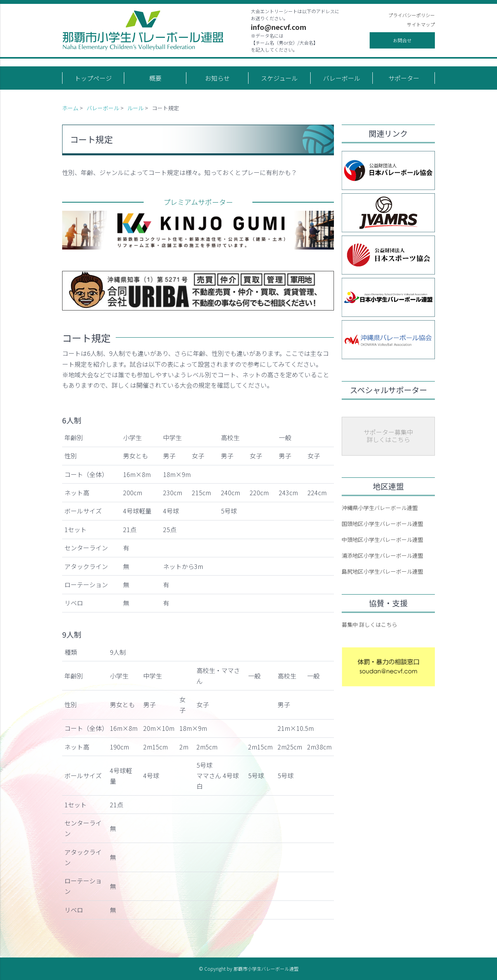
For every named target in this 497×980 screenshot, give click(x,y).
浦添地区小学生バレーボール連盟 (382, 555)
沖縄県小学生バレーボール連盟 (380, 508)
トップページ (93, 78)
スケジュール (279, 78)
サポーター (404, 78)
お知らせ (217, 78)
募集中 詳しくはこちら (369, 624)
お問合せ (402, 40)
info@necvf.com (279, 27)
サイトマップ (421, 24)
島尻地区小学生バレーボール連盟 (382, 571)
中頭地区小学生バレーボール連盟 (382, 539)
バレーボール (342, 78)
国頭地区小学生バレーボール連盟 (382, 524)
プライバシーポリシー (412, 15)
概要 (155, 78)
